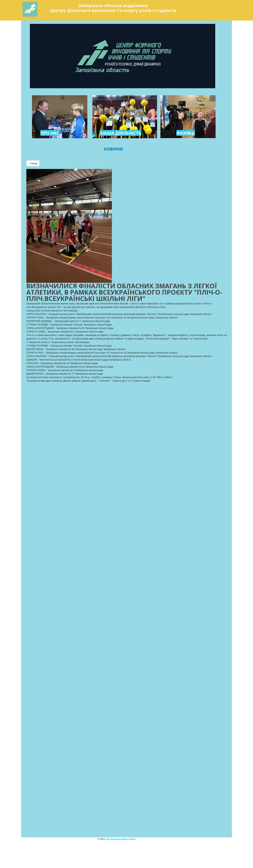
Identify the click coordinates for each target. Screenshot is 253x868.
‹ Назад (33, 163)
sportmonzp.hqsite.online (121, 839)
